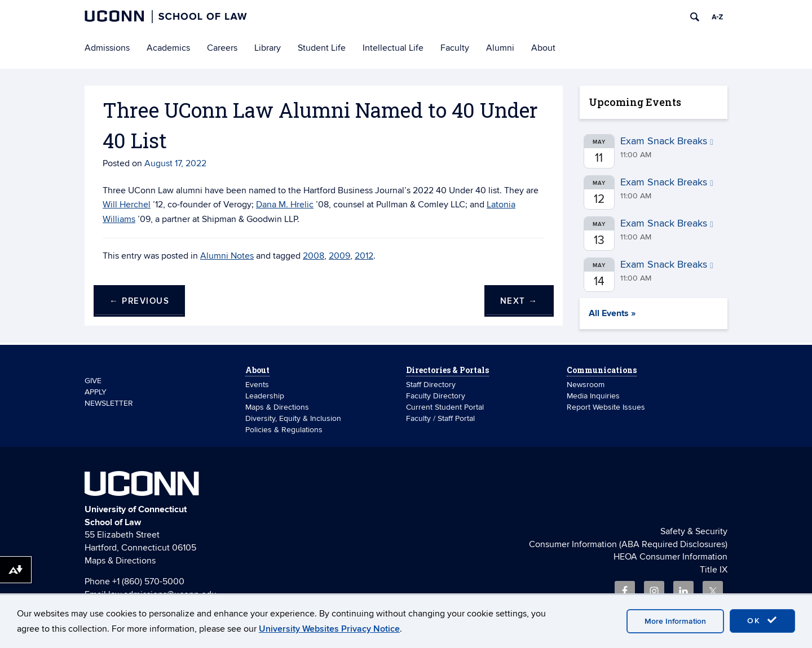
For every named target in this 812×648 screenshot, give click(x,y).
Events (257, 385)
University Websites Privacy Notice (329, 629)
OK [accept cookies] (762, 620)
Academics (168, 48)
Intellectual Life (393, 48)
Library (268, 48)
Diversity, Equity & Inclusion (293, 418)
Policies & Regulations (284, 430)
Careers (222, 48)
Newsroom (587, 385)
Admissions (107, 48)
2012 (364, 256)
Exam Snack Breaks (667, 141)
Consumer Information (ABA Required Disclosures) (628, 544)
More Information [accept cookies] (675, 621)
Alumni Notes (227, 256)
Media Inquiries (593, 396)
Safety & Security (694, 531)
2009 (339, 256)
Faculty (455, 48)
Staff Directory (431, 385)
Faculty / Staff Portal (440, 418)
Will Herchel (127, 205)
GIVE (93, 381)
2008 (314, 256)
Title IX (714, 570)
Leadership (265, 396)
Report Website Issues (606, 407)
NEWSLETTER (109, 403)
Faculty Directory (436, 396)
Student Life (322, 48)
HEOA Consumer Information (670, 557)
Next (519, 301)
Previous (139, 301)
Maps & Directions (277, 407)
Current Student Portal (445, 407)
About (543, 48)
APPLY (96, 392)
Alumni (500, 48)
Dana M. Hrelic (285, 205)
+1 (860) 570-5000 (148, 582)
